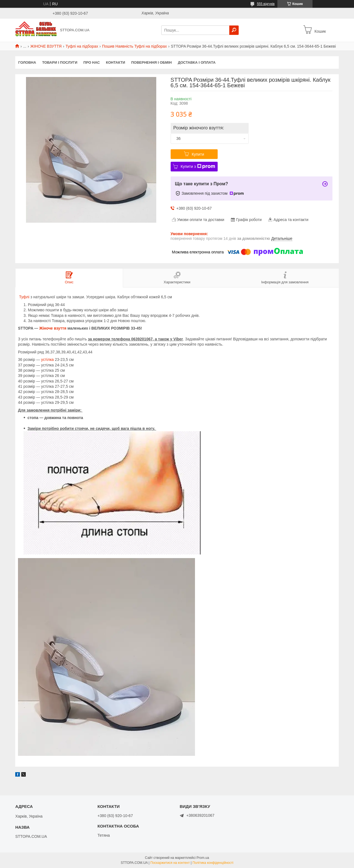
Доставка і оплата (197, 62)
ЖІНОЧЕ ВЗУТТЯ (46, 46)
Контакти (116, 62)
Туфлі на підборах (82, 46)
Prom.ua (203, 858)
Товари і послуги (60, 62)
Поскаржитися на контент (170, 863)
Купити (198, 154)
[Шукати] (234, 30)
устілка (48, 359)
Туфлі (24, 297)
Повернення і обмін (151, 62)
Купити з (198, 166)
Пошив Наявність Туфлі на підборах (134, 46)
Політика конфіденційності (213, 863)
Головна (27, 62)
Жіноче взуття (53, 328)
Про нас (92, 62)
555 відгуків (266, 4)
